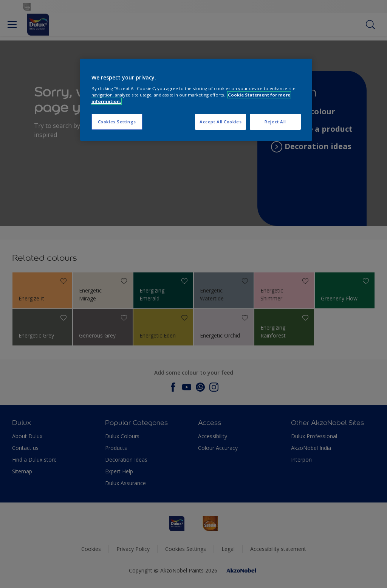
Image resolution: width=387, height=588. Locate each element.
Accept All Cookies (221, 122)
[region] (196, 100)
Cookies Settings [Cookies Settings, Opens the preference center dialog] (117, 122)
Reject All (275, 122)
